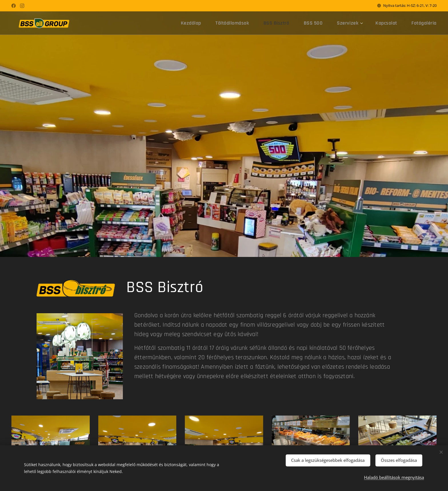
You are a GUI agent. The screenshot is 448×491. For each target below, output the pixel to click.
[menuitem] (210, 23)
